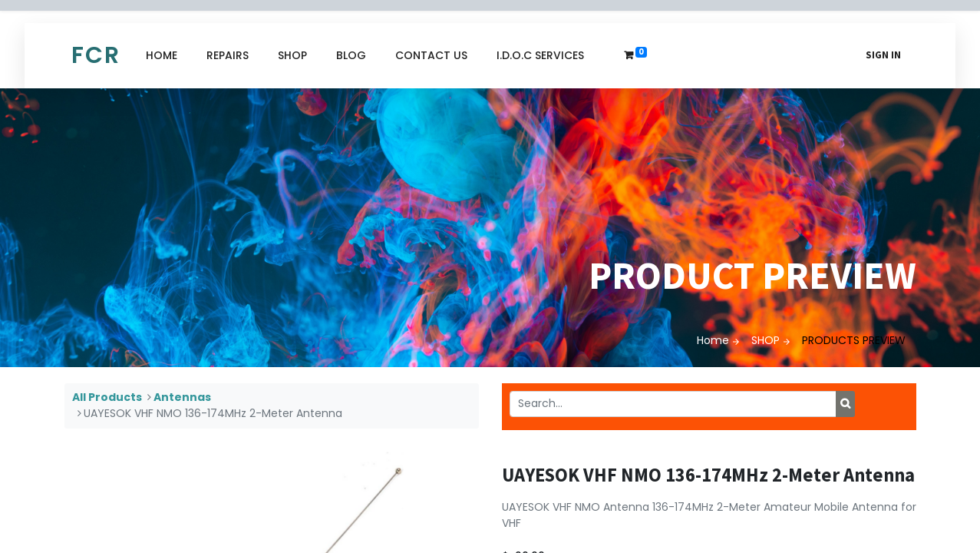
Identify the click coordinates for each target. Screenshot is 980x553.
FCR (96, 55)
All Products (107, 397)
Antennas (182, 397)
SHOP (766, 340)
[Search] (845, 404)
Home (713, 340)
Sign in (883, 55)
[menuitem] (162, 56)
